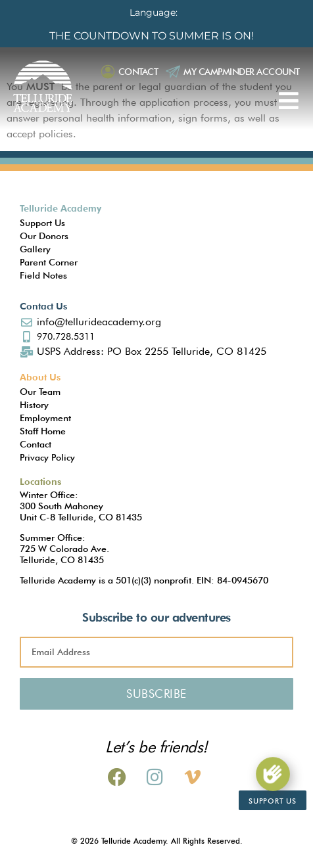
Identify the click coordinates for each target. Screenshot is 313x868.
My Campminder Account (242, 72)
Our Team (40, 392)
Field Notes (43, 275)
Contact (138, 72)
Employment (45, 418)
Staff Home (43, 431)
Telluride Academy (60, 208)
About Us (40, 377)
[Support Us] (273, 774)
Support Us (42, 223)
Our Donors (44, 236)
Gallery (35, 249)
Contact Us (43, 306)
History (34, 405)
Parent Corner (49, 262)
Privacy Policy (47, 457)
